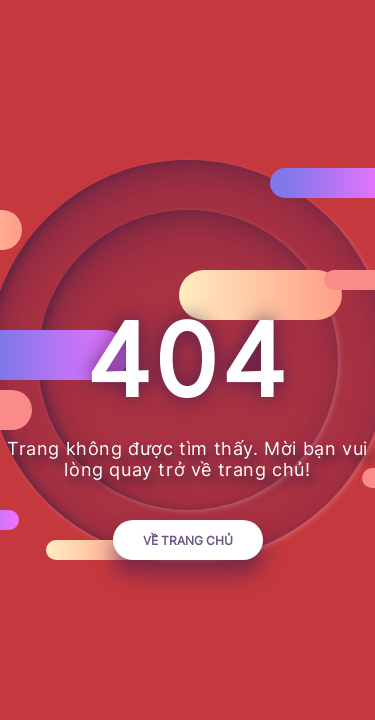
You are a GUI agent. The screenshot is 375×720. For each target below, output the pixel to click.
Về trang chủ (188, 540)
